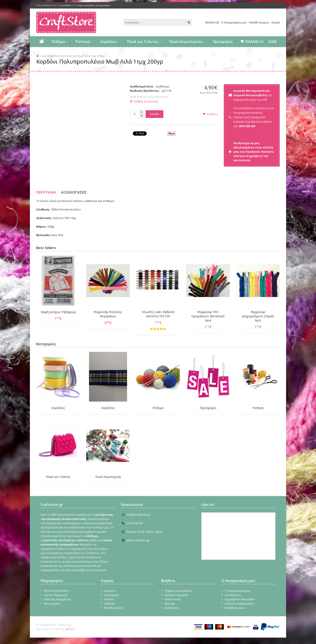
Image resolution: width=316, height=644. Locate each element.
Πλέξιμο (58, 42)
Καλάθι (154, 114)
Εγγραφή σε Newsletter (240, 599)
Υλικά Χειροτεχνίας (186, 42)
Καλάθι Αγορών (259, 22)
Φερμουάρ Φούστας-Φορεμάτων (108, 314)
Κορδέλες (108, 42)
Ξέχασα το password (178, 591)
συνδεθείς (66, 5)
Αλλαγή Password (176, 595)
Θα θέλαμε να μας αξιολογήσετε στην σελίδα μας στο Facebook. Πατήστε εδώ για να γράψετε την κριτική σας (254, 152)
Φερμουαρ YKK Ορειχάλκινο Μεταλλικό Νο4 (208, 316)
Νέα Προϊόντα (113, 608)
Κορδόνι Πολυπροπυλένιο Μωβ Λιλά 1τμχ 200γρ (73, 56)
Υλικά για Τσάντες (143, 42)
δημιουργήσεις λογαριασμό (94, 5)
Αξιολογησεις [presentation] (74, 192)
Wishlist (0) (212, 22)
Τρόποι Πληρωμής (56, 595)
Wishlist (109, 599)
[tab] (47, 192)
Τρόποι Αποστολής (56, 591)
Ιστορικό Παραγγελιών (240, 603)
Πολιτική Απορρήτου (57, 599)
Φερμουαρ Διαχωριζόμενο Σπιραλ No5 (258, 316)
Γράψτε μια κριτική (144, 101)
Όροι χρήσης (52, 603)
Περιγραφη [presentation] (46, 192)
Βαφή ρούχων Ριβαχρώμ (58, 312)
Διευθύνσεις (233, 595)
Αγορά (276, 22)
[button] (142, 112)
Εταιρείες (110, 591)
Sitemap (110, 603)
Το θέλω (212, 114)
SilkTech (70, 629)
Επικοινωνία (173, 599)
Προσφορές (223, 42)
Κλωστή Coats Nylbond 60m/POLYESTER (158, 314)
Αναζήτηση (172, 608)
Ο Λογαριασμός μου (234, 22)
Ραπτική (83, 42)
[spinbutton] (135, 114)
